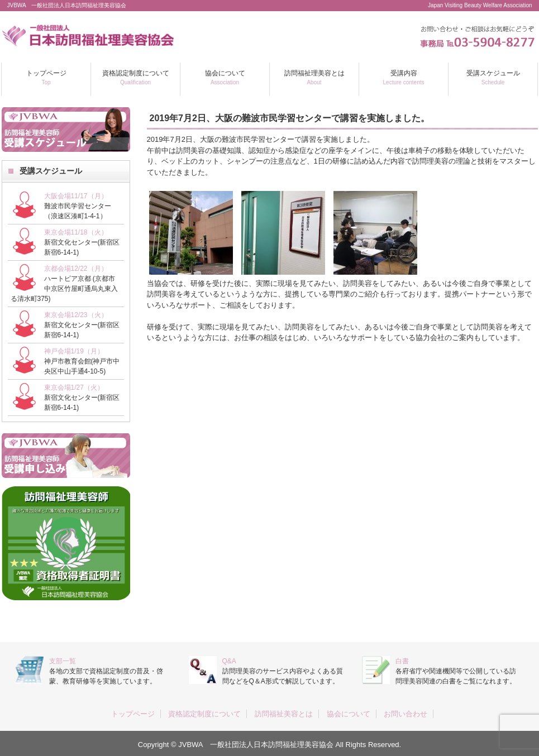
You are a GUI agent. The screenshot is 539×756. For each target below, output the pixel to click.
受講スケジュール (493, 77)
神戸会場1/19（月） (74, 351)
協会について (225, 77)
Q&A (229, 661)
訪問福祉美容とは (284, 714)
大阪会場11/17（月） (76, 196)
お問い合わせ (406, 714)
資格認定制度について (136, 77)
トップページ (46, 77)
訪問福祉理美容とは (314, 77)
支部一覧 (63, 661)
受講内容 (404, 77)
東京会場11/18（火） (76, 232)
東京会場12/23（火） (76, 315)
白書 (402, 661)
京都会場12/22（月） (76, 269)
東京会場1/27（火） (74, 387)
